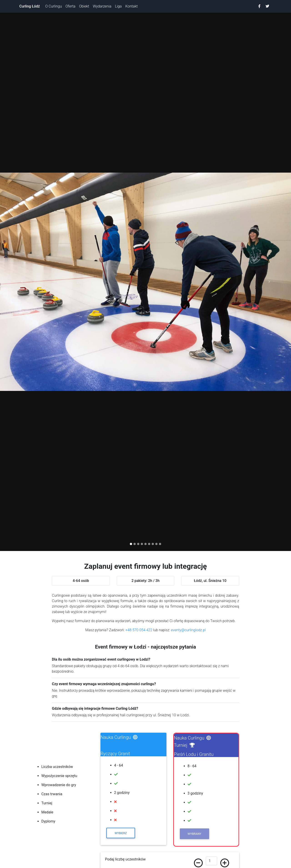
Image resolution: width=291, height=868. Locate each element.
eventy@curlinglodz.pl (188, 630)
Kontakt (131, 6)
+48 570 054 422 (139, 630)
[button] (22, 282)
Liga (118, 6)
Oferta (70, 6)
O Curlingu (54, 6)
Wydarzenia (102, 6)
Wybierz (121, 833)
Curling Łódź (30, 6)
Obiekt (84, 6)
